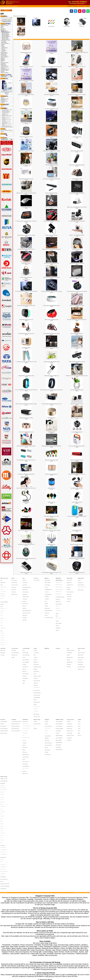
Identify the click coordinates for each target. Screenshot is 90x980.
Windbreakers (3, 590)
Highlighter (47, 695)
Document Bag (25, 586)
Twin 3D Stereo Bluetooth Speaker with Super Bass (51, 221)
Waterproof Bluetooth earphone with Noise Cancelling (26, 235)
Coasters (46, 585)
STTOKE (2, 763)
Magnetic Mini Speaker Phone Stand (51, 123)
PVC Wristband (25, 692)
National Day (69, 590)
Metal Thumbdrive (59, 697)
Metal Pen (69, 638)
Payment (2, 98)
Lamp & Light (3, 630)
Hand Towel (2, 623)
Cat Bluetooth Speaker (51, 432)
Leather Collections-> (5, 57)
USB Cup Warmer (5, 48)
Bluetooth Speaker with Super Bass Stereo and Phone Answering (26, 404)
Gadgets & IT (8, 6)
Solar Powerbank (3, 687)
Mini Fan (24, 704)
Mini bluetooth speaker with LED (77, 123)
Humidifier (35, 645)
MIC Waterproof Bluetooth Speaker (52, 558)
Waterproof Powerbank (4, 690)
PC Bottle (46, 596)
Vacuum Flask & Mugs (49, 606)
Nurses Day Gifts (81, 587)
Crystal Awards (14, 581)
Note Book (46, 690)
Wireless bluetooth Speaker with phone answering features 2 (26, 558)
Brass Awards (14, 580)
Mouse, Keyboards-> (5, 43)
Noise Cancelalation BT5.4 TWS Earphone (77, 109)
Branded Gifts (3, 729)
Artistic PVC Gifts (25, 683)
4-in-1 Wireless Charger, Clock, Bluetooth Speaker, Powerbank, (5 (26, 221)
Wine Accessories (37, 677)
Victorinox (2, 770)
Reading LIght (3, 633)
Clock (35, 635)
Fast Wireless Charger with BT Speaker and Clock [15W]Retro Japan (77, 52)
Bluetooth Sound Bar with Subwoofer (51, 193)
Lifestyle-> (3, 58)
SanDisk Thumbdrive (59, 703)
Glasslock (2, 743)
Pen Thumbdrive (58, 702)
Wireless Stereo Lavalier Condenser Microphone (77, 165)
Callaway (2, 741)
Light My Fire (3, 750)
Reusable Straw (47, 600)
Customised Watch (37, 672)
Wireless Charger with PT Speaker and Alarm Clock (77, 67)
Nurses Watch (36, 673)
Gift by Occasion (70, 578)
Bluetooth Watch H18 (51, 502)
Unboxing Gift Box (37, 668)
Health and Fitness (81, 583)
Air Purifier (35, 631)
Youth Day (69, 595)
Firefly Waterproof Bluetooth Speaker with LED (52, 516)
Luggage (24, 595)
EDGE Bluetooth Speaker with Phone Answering (77, 558)
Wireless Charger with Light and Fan (51, 207)
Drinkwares (47, 578)
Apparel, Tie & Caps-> (5, 25)
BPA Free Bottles (48, 581)
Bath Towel (2, 618)
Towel (1, 616)
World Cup (35, 688)
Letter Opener (47, 697)
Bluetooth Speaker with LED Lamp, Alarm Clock (26, 530)
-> (4, 31)
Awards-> (3, 26)
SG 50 (1, 786)
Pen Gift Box (69, 641)
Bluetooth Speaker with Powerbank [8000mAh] (77, 193)
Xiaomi (2, 772)
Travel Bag (25, 606)
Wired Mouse (58, 600)
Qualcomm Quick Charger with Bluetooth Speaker (51, 305)
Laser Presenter (15, 630)
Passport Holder (25, 651)
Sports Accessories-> (5, 67)
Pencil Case (24, 598)
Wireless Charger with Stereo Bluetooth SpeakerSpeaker (51, 249)
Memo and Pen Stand (48, 699)
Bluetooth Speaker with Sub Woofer (26, 277)
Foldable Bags (25, 590)
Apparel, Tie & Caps (4, 578)
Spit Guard (2, 597)
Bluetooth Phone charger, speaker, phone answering (52, 530)
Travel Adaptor (69, 695)
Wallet (24, 655)
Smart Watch (36, 675)
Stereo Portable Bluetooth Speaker (77, 432)
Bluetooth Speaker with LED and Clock (77, 404)
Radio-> (3, 46)
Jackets (2, 583)
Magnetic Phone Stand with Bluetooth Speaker (26, 151)
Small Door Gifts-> (4, 66)
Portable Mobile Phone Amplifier (77, 179)
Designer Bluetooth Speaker (77, 530)
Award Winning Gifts (4, 727)
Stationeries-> (4, 68)
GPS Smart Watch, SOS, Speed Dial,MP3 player (77, 572)
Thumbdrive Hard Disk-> (5, 69)
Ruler (23, 693)
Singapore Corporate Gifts (5, 801)
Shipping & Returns (5, 99)
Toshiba (2, 767)
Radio (57, 605)
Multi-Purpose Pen (70, 640)
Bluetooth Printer (82, 26)
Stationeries (47, 682)
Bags (24, 578)
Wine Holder (24, 608)
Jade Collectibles (3, 796)
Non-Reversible (3, 591)
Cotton (2, 604)
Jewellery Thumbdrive (59, 693)
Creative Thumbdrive (59, 685)
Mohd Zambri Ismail (4, 793)
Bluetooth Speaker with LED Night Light (77, 544)
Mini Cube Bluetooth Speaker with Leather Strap (26, 334)
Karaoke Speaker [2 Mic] (77, 137)
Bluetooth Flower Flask (51, 544)
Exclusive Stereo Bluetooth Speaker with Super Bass (51, 277)
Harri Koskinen (3, 788)
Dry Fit (2, 605)
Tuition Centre (69, 593)
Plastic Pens (69, 643)
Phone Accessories (81, 630)
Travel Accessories (70, 682)
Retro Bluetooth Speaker (26, 348)
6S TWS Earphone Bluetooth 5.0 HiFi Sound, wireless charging (77, 291)
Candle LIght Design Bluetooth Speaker (52, 165)
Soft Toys (35, 667)
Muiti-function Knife (26, 707)
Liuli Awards (14, 586)
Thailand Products (3, 805)
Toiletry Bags (25, 605)
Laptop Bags (25, 593)
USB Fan (3, 49)
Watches (35, 670)
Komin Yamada (3, 791)
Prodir (1, 757)
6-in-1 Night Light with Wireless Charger (52, 109)
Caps (1, 580)
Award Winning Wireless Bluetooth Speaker (51, 348)
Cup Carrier (47, 588)
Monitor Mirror (4, 42)
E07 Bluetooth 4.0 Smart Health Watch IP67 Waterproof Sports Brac (77, 376)
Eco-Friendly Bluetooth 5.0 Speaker (26, 109)
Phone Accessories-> (5, 62)
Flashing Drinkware (48, 590)
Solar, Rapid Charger (81, 643)
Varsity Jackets (3, 588)
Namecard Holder (25, 648)
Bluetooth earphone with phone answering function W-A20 (26, 488)
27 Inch (79, 688)
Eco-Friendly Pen (69, 633)
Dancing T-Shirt (3, 600)
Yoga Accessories (37, 679)
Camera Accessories (81, 633)
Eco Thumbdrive (58, 690)
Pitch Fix (2, 755)
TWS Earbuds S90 (51, 81)
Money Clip (24, 645)
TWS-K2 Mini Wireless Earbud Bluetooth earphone (52, 362)
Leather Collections (26, 630)
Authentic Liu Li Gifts (4, 725)
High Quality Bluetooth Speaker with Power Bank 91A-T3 (26, 460)
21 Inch (79, 685)
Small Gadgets (25, 714)
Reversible (2, 593)
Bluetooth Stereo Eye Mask (77, 249)
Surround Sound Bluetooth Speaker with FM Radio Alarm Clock (51, 404)
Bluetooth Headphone (67, 26)
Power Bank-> (3, 64)
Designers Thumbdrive (59, 688)
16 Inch (79, 683)
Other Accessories (70, 690)
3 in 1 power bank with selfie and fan (77, 348)
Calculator (46, 683)
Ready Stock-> (4, 65)
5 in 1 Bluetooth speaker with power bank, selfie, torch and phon (26, 362)
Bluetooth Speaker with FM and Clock (77, 418)
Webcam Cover (25, 721)
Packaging (3, 60)
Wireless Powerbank (4, 692)
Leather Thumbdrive (59, 695)
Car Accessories (36, 633)
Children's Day (69, 581)
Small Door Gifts (25, 682)
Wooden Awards (14, 590)
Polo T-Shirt (2, 602)
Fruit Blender (47, 591)
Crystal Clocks (3, 779)
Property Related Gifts (37, 662)
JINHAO (2, 744)
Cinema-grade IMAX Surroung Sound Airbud (26, 81)
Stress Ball (24, 719)
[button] (70, 6)
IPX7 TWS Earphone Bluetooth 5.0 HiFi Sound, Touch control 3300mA (26, 291)
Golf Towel (2, 621)
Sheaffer (2, 762)
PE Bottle (46, 598)
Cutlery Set (35, 638)
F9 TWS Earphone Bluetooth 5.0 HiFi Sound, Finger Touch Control (51, 291)
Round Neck (2, 607)
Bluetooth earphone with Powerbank (52, 235)
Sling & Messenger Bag (27, 601)
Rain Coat (80, 693)
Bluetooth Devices (15, 6)
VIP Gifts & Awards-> (5, 73)
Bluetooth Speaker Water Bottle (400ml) (51, 460)
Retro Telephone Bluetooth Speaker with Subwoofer (51, 334)
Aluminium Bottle (47, 580)
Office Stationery (47, 704)
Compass (35, 683)
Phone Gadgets (80, 640)
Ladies (35, 648)
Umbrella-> (3, 71)
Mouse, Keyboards (59, 597)
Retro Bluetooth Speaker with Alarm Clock (26, 319)
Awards (13, 578)
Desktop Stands (80, 635)
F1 (34, 687)
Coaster (24, 636)
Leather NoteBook (3, 734)
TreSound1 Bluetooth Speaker (26, 165)
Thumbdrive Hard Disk (59, 682)
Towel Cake (2, 626)
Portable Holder (80, 641)
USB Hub (3, 51)
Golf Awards (14, 585)
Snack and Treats (37, 580)
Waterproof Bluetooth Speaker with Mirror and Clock (26, 249)
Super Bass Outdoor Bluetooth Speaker (77, 460)
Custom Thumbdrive (59, 687)
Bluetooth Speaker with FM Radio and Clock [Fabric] (52, 179)
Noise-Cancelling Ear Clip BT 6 (52, 52)
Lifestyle (35, 630)
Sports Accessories (37, 682)
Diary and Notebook (26, 640)
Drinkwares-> (3, 30)
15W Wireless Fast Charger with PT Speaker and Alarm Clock (51, 67)
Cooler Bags (25, 583)
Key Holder (24, 641)
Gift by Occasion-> (4, 52)
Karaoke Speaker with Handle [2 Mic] (52, 137)
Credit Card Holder (26, 638)
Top (1, 6)
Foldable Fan (36, 640)
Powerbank (2, 685)
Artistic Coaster (25, 685)
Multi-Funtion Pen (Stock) (16, 687)
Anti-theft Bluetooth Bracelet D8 (77, 502)
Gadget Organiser (26, 591)
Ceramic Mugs (47, 583)
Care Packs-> (3, 29)
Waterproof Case (81, 645)
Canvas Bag (25, 581)
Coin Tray (24, 697)
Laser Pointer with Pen (15, 633)
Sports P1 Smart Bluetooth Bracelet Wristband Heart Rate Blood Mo (26, 390)
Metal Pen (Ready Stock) (16, 685)
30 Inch (79, 690)
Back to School (69, 580)
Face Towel (2, 620)
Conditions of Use (4, 101)
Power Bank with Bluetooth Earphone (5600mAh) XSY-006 (77, 516)
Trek (1, 768)
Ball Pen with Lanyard (71, 631)
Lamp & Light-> (4, 55)
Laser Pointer (14, 631)
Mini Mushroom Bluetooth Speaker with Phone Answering (26, 446)
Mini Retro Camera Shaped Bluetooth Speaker (77, 235)
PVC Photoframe (25, 690)
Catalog (4, 6)
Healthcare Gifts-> (4, 53)
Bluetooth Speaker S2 (51, 488)
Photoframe (2, 737)
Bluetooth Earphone (36, 26)
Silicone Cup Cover (26, 712)
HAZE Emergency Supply (82, 585)
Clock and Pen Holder (26, 635)
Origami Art (36, 655)
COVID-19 (79, 580)
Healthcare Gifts (81, 578)
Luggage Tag (25, 643)
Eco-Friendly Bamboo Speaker (26, 123)
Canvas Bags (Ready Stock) (16, 683)
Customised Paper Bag (26, 585)
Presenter (13, 636)
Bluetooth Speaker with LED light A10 (52, 474)
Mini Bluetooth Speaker (51, 418)
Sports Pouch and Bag (26, 603)
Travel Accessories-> (5, 70)
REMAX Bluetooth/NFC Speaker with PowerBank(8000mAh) (51, 446)
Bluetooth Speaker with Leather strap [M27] (77, 277)
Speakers (3, 47)
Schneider (2, 758)
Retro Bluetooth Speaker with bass (26, 52)
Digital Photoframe (37, 658)
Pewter (2, 800)
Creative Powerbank (4, 683)
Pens (68, 630)
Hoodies (2, 586)
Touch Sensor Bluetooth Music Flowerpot (77, 390)
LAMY (1, 748)
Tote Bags (2, 753)
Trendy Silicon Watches (26, 695)
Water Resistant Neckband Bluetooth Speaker (51, 263)
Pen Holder (46, 705)
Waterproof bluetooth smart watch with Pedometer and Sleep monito (51, 390)
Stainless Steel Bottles (48, 601)
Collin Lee (2, 784)
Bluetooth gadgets (52, 26)
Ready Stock (14, 682)
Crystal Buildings (3, 777)
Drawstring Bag (25, 588)
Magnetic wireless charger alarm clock (26, 67)
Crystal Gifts (3, 774)
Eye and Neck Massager (6, 40)
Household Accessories (37, 643)
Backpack (24, 580)
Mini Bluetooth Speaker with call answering (77, 263)
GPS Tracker (4, 41)
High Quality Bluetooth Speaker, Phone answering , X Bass (51, 572)
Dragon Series (3, 746)
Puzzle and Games (37, 663)
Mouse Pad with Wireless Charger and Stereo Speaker (26, 305)
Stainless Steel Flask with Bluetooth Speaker (77, 305)
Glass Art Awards (15, 583)
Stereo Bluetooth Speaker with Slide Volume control (26, 544)
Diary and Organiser (48, 687)
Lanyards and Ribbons (4, 595)
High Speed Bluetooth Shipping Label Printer (26, 179)
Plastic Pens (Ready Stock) (16, 690)
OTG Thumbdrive (58, 700)
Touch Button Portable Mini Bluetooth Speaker (26, 432)
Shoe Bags (24, 600)
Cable (79, 631)
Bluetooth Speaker (21, 36)
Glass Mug (47, 593)
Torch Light (2, 635)
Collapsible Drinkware (48, 586)
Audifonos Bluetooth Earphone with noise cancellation (52, 151)
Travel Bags (69, 697)
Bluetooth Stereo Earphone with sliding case (51, 376)
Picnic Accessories (37, 660)
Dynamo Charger (81, 636)
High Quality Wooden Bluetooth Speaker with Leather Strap (77, 319)
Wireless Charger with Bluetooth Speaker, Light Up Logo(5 (77, 207)
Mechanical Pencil (70, 636)
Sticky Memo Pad (48, 707)
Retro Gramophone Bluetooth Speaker (77, 334)
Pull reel (24, 710)
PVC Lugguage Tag (26, 688)
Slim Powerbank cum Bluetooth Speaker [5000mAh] (26, 474)
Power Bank (3, 682)
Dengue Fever (80, 581)
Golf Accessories (36, 641)
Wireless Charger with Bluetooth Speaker (52, 319)
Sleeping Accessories (70, 693)
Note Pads (46, 702)
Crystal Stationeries (4, 780)
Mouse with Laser (15, 635)
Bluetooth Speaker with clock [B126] (77, 151)
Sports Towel (3, 625)
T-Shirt (1, 599)
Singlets (2, 613)
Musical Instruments (37, 653)
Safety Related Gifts (37, 665)
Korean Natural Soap (4, 798)
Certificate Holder (25, 633)
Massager (36, 651)
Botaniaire (2, 739)
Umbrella (79, 682)
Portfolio (24, 653)
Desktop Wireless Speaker (26, 263)
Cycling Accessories (37, 685)
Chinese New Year (70, 583)
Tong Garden (3, 765)
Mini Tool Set (25, 705)
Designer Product (3, 782)
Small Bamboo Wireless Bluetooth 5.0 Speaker (52, 95)
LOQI (1, 751)
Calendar (46, 685)
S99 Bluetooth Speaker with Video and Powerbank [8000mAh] (26, 193)
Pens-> (2, 61)
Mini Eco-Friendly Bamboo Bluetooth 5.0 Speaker (26, 95)
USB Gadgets (4, 50)
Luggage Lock (70, 685)
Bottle (79, 692)
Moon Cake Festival (70, 588)
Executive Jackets (3, 585)
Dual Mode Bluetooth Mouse (26, 207)
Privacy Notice (3, 100)
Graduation (69, 586)
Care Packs (36, 578)
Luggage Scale (70, 687)
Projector (3, 44)
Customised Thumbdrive (26, 687)
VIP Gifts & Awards (4, 724)
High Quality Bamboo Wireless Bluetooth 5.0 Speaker (77, 95)
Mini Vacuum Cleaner (48, 700)
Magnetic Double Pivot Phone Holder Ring (7, 92)
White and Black (25, 717)
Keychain (24, 700)
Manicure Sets (25, 702)
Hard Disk (57, 692)
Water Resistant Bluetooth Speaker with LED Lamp (77, 474)
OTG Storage (80, 638)
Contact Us (3, 102)
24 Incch (79, 687)
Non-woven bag (25, 596)
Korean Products (36, 646)
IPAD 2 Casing (3, 732)
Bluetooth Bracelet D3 (26, 516)
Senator (2, 760)
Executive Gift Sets (48, 694)
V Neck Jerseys (3, 614)
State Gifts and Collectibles (5, 803)
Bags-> (2, 28)
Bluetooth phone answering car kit (26, 572)
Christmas (69, 585)
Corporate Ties (3, 581)
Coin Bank (35, 636)
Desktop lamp (3, 631)
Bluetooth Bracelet (21, 26)
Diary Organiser (47, 688)
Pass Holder (25, 650)
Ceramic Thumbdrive (59, 683)
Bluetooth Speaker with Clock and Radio (26, 418)
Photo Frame (36, 656)
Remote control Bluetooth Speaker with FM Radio (77, 446)
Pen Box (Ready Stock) (15, 688)
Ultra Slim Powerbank (4, 688)
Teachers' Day (69, 591)
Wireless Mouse (58, 602)
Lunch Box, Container (37, 650)
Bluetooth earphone (26, 502)
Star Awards (14, 588)
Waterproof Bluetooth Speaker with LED (26, 137)
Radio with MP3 (58, 607)
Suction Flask (47, 603)
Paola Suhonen (3, 794)
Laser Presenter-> (4, 56)
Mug (46, 595)
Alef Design (2, 730)
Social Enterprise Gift (26, 715)
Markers (68, 635)
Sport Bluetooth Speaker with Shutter (77, 488)
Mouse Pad (58, 598)
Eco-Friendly (24, 699)
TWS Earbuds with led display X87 (77, 81)
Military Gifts (3, 59)
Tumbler (46, 605)
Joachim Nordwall (3, 789)
